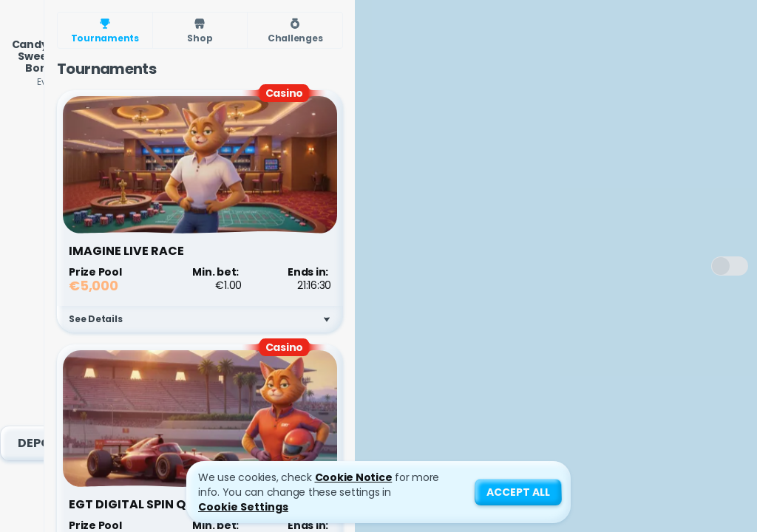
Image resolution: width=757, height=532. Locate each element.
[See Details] (327, 319)
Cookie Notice (354, 477)
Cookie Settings (243, 507)
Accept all (518, 492)
